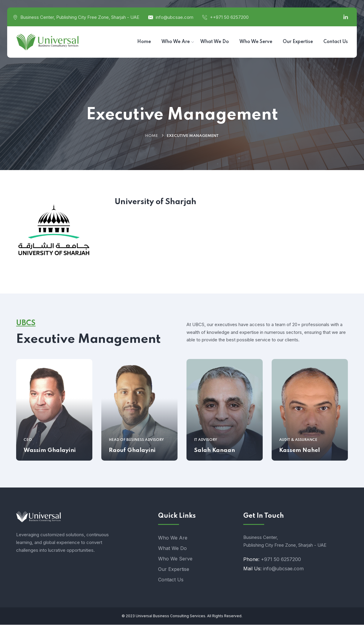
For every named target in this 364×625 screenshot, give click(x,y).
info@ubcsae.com (175, 17)
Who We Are (173, 538)
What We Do (172, 548)
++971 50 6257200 (229, 17)
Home (152, 136)
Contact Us (171, 580)
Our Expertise (174, 569)
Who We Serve (175, 559)
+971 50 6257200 (281, 560)
